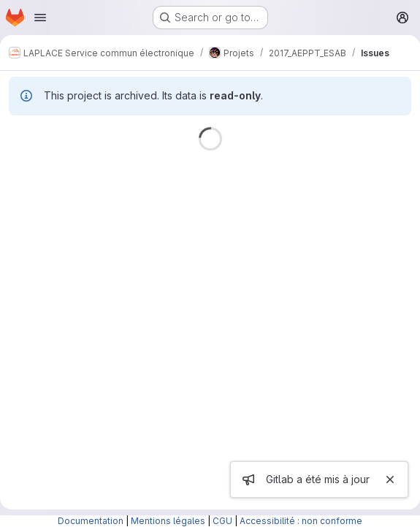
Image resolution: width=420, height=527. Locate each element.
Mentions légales (168, 521)
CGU (222, 521)
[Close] (390, 479)
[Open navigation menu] (40, 18)
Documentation (91, 521)
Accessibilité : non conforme (301, 521)
